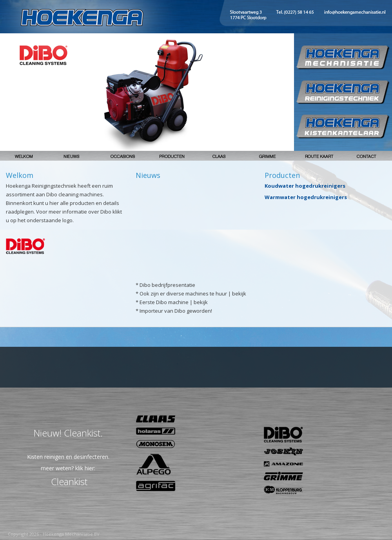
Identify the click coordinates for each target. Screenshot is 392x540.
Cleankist (69, 481)
